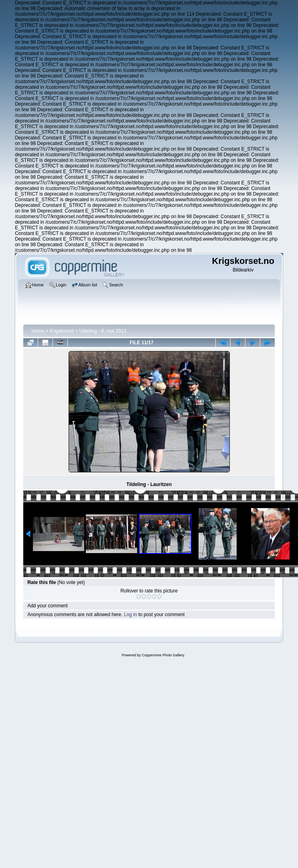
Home (38, 331)
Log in (131, 615)
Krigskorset (62, 331)
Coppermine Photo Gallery (163, 655)
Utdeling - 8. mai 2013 (103, 331)
